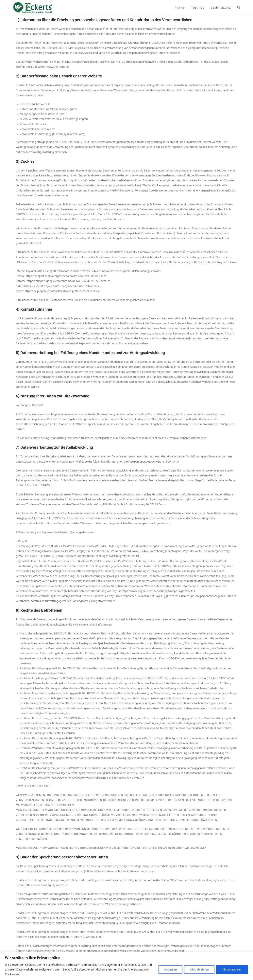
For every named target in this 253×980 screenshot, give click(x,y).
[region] (126, 966)
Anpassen (171, 969)
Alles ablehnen (199, 969)
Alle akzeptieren (232, 969)
